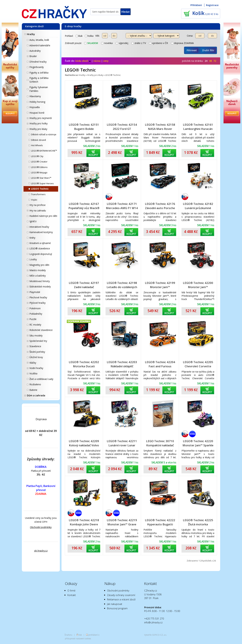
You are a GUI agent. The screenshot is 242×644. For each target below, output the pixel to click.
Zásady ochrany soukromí (121, 595)
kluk (79, 36)
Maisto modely (38, 270)
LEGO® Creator (39, 162)
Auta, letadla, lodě (39, 40)
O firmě (71, 591)
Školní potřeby (37, 352)
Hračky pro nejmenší (41, 118)
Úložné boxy (36, 357)
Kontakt (72, 595)
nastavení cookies (83, 638)
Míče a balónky (38, 276)
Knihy (32, 238)
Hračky (31, 34)
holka (89, 36)
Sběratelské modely (40, 287)
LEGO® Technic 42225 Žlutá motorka (198, 522)
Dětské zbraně (38, 140)
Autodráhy (35, 51)
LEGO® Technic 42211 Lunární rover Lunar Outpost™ (122, 443)
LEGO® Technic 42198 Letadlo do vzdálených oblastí (122, 285)
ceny (106, 61)
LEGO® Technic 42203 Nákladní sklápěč (122, 364)
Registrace (212, 5)
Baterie (33, 390)
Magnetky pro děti (39, 265)
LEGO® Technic (40, 189)
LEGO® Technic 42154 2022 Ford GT (122, 127)
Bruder (33, 56)
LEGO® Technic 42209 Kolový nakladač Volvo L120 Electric (84, 443)
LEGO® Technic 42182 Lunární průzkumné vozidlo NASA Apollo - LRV (198, 206)
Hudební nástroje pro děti (43, 216)
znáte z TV (139, 43)
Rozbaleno (35, 384)
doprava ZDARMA (182, 43)
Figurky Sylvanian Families (39, 89)
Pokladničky (36, 314)
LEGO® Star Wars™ (41, 178)
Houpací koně (37, 113)
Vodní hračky (36, 368)
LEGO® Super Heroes (42, 183)
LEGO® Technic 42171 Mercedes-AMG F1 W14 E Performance (122, 206)
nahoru (69, 635)
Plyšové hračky (37, 303)
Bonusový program (117, 608)
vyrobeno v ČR (158, 43)
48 (210, 61)
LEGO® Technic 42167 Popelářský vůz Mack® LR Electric (84, 206)
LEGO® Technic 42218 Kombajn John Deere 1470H (84, 522)
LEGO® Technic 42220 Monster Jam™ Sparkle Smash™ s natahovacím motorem (198, 443)
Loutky (33, 259)
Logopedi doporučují (41, 254)
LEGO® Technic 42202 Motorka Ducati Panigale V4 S (84, 364)
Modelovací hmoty (40, 281)
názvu (97, 61)
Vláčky (33, 363)
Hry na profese (37, 205)
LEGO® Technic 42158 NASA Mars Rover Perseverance (160, 127)
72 (215, 61)
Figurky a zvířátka (39, 73)
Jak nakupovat (115, 604)
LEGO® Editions (39, 167)
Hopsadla (35, 107)
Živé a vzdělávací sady (41, 379)
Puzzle (33, 319)
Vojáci (34, 200)
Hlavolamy (35, 96)
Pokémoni (35, 308)
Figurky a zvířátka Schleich (39, 80)
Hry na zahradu (38, 210)
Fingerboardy (37, 67)
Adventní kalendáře (40, 45)
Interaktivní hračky (39, 227)
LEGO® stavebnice (40, 248)
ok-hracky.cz (41, 551)
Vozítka (33, 373)
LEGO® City (37, 156)
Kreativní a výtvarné (40, 243)
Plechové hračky (38, 297)
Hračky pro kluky (38, 129)
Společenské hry (38, 341)
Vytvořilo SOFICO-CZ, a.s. (155, 635)
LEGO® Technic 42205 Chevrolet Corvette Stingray (198, 364)
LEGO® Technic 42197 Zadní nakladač (84, 285)
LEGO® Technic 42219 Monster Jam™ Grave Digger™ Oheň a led (122, 522)
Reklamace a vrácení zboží (121, 599)
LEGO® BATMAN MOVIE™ (44, 151)
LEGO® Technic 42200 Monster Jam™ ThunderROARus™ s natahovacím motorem (198, 285)
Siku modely (36, 336)
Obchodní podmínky (41, 527)
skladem (91, 43)
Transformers (38, 194)
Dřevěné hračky (38, 62)
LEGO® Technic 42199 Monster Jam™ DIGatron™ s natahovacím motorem (160, 285)
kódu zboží (83, 61)
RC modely (35, 325)
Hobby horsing (37, 102)
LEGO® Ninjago (39, 172)
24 (206, 61)
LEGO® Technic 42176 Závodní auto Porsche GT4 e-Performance (160, 206)
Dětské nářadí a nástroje (44, 134)
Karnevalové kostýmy (41, 232)
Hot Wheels (37, 145)
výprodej (122, 43)
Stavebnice (35, 346)
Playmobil (35, 292)
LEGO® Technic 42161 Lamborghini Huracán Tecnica (198, 127)
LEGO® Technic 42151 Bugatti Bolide (84, 127)
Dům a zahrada (36, 395)
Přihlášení (196, 5)
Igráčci (33, 221)
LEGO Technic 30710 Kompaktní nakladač (160, 443)
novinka (107, 43)
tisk (80, 635)
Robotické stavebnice (41, 330)
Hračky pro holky (38, 123)
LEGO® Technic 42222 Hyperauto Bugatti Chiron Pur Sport (160, 522)
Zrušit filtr (208, 50)
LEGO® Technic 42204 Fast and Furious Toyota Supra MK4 (160, 364)
